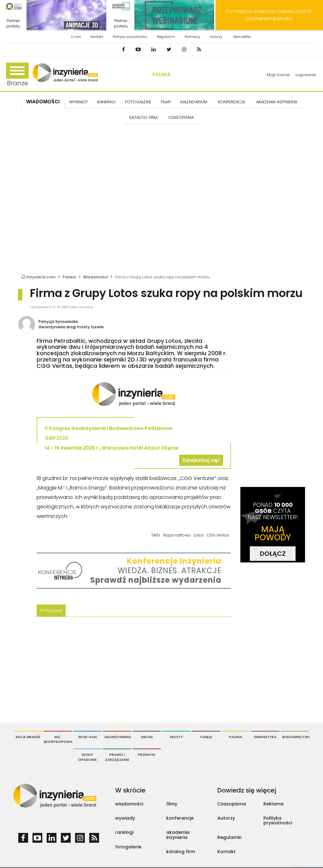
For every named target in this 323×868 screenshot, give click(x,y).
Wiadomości (43, 102)
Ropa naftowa (177, 535)
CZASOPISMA (181, 117)
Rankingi (106, 102)
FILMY (166, 102)
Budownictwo (296, 737)
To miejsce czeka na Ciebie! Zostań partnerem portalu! (269, 15)
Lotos (199, 535)
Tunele (206, 737)
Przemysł (147, 755)
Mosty (176, 737)
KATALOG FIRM (143, 117)
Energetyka (265, 737)
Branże (17, 75)
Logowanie (306, 75)
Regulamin (166, 37)
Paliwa (161, 74)
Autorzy (216, 37)
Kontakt (97, 37)
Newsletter (242, 37)
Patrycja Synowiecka (58, 322)
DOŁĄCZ (273, 554)
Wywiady (78, 102)
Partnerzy (192, 37)
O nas (76, 37)
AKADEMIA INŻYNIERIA (277, 102)
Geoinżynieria (118, 737)
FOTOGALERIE (138, 102)
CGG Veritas (218, 535)
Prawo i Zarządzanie (117, 757)
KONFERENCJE (232, 102)
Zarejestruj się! (201, 460)
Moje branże (278, 75)
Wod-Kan (88, 737)
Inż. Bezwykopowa (58, 739)
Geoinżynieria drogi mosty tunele (71, 327)
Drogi (147, 737)
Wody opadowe (87, 757)
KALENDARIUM (194, 102)
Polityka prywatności (130, 37)
